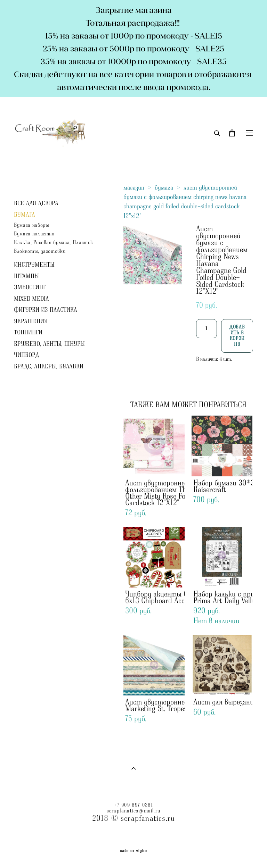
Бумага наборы (31, 225)
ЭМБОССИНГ (30, 287)
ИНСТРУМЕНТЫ (34, 265)
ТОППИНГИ (28, 333)
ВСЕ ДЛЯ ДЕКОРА (36, 203)
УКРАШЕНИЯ (31, 322)
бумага (164, 187)
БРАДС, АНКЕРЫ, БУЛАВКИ (49, 367)
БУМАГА (25, 215)
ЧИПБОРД (27, 355)
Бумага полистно (34, 234)
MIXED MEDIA (31, 299)
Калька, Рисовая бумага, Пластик (54, 243)
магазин (134, 187)
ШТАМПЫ (26, 276)
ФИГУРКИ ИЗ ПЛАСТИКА (46, 310)
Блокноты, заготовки (40, 251)
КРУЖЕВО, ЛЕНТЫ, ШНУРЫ (49, 344)
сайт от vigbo (133, 851)
